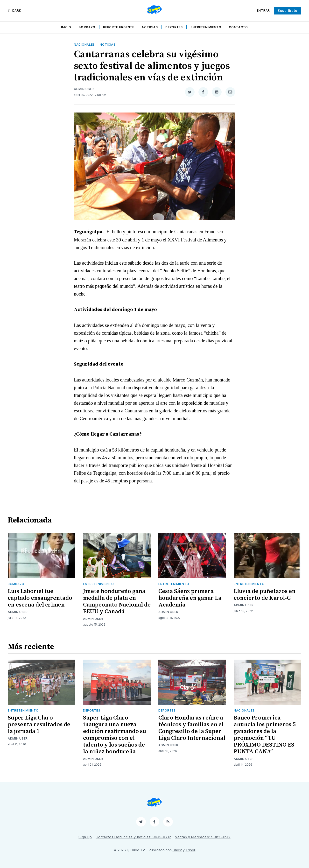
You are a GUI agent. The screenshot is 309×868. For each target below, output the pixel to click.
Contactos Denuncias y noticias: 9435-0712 (133, 837)
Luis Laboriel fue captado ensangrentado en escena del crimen (40, 598)
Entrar (263, 11)
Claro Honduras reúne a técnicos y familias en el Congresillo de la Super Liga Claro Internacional (192, 728)
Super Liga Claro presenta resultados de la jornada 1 (39, 725)
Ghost (177, 850)
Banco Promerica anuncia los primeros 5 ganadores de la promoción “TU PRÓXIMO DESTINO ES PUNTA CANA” (265, 735)
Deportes (174, 27)
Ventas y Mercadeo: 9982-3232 (203, 837)
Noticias (150, 27)
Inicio (66, 27)
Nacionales (84, 45)
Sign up (85, 837)
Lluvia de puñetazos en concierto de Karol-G (265, 595)
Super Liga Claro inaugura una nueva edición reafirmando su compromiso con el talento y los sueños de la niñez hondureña (115, 735)
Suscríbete (288, 11)
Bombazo (87, 27)
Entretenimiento (206, 27)
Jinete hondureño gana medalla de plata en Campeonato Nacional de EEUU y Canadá (117, 601)
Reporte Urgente (119, 27)
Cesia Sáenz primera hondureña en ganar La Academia (190, 598)
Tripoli (191, 850)
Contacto (238, 27)
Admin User (84, 89)
